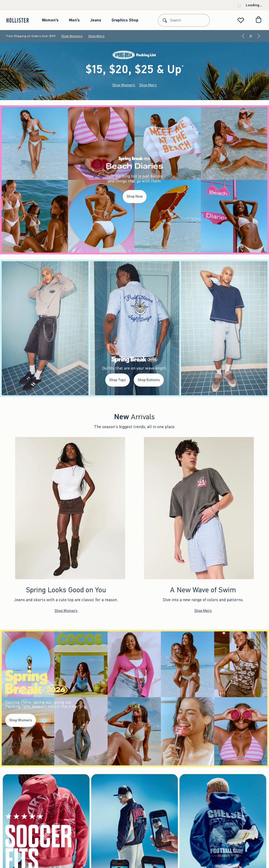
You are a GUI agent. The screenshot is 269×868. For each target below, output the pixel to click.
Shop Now (135, 196)
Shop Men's (96, 36)
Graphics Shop (125, 20)
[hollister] (20, 20)
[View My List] (241, 20)
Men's (74, 20)
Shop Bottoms (149, 380)
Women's (50, 20)
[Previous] (243, 36)
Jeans (96, 20)
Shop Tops (118, 380)
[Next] (259, 36)
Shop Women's (72, 36)
